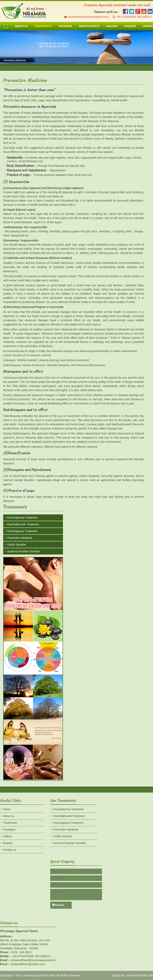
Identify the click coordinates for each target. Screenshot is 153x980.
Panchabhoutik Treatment (23, 524)
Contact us (10, 850)
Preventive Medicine (20, 538)
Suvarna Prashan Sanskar (23, 551)
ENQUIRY (130, 26)
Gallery (7, 836)
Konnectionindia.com (140, 975)
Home (7, 809)
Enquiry (8, 843)
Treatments (10, 823)
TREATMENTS (43, 26)
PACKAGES (66, 26)
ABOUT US (21, 26)
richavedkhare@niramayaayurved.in (88, 17)
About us (8, 816)
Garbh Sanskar (17, 545)
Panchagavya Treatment (22, 531)
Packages (9, 830)
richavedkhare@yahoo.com (28, 964)
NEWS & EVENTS (89, 26)
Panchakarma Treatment (22, 518)
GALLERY (112, 26)
